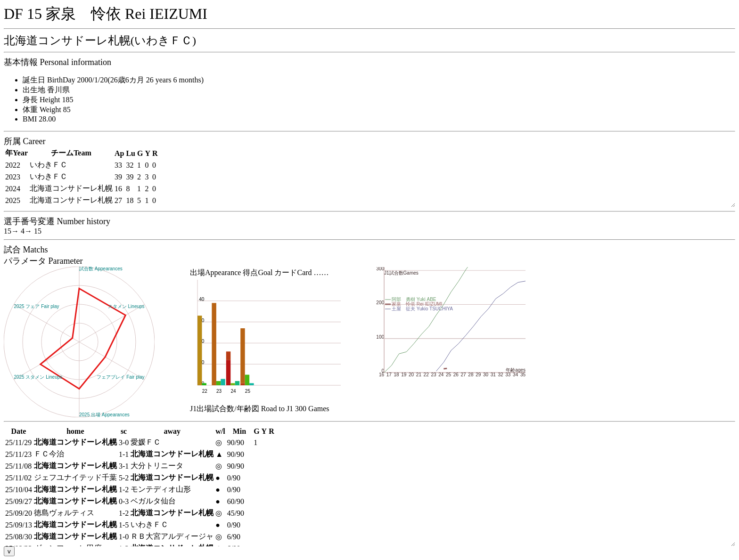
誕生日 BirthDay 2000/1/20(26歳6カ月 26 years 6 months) (113, 80)
